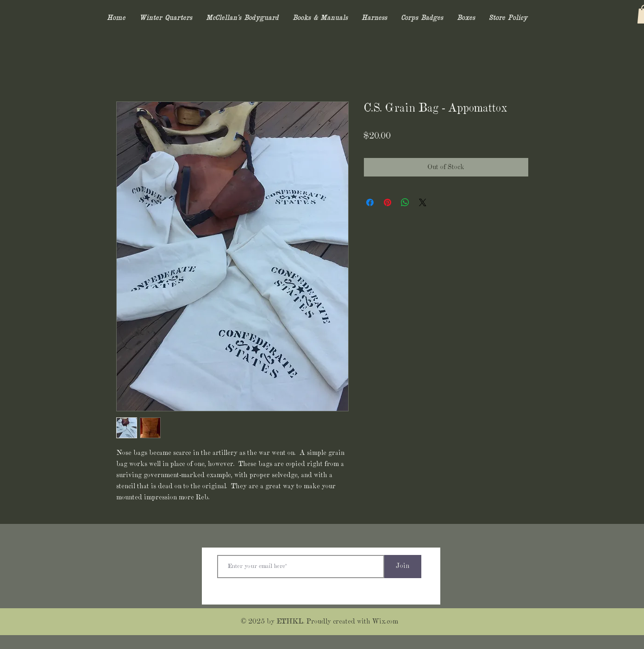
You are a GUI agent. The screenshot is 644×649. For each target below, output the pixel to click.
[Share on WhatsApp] (405, 202)
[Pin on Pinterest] (388, 202)
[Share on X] (423, 202)
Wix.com (385, 622)
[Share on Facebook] (370, 202)
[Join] (403, 567)
